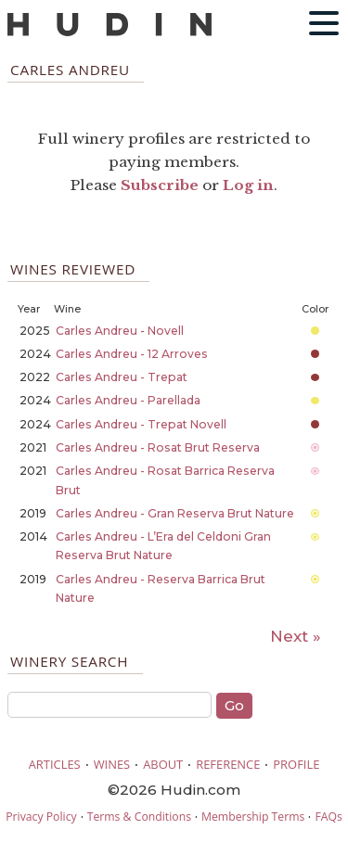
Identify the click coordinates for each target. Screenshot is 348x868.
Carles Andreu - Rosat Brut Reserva (158, 447)
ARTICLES (55, 764)
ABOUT (163, 764)
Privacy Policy (41, 817)
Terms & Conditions (139, 817)
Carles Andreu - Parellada (128, 400)
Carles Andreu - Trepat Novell (141, 424)
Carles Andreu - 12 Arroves (132, 354)
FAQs (328, 817)
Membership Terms (253, 817)
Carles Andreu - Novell (120, 331)
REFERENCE (228, 764)
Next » (296, 636)
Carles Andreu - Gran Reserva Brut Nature (175, 513)
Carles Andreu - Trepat (122, 377)
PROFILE (296, 764)
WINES (112, 764)
